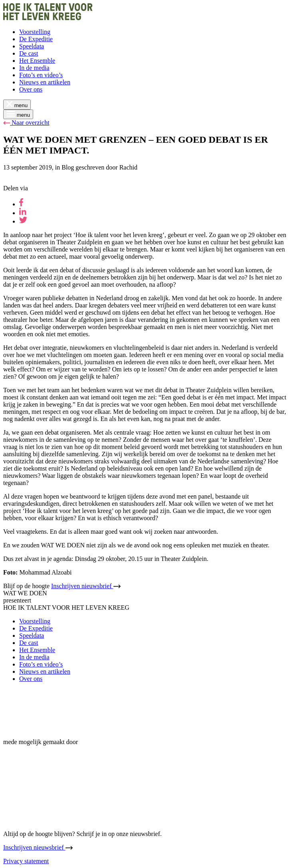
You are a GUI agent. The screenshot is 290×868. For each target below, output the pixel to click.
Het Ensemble (37, 61)
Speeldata (32, 46)
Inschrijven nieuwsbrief (86, 586)
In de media (34, 68)
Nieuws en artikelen (45, 82)
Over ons (31, 89)
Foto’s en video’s (41, 75)
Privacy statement (26, 861)
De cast (29, 53)
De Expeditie (36, 39)
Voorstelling (35, 32)
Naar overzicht (26, 123)
